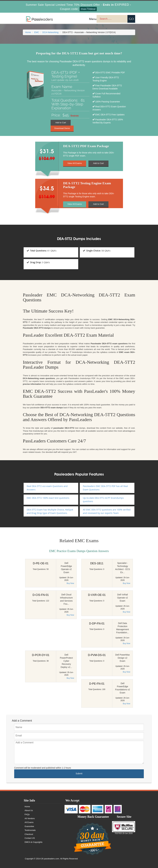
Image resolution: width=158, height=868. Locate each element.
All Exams (29, 822)
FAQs (27, 814)
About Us (29, 810)
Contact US (30, 838)
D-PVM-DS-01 (97, 655)
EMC (37, 32)
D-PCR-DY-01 (41, 655)
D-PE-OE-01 (41, 563)
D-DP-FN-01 (97, 624)
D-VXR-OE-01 (97, 595)
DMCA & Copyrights (34, 842)
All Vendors (30, 818)
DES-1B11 (97, 563)
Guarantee (30, 826)
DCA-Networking (50, 32)
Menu (93, 19)
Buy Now (70, 583)
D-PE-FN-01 (97, 684)
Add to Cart (61, 123)
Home (28, 32)
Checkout (29, 834)
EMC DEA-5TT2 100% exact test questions (48, 498)
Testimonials (30, 830)
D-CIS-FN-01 (41, 595)
